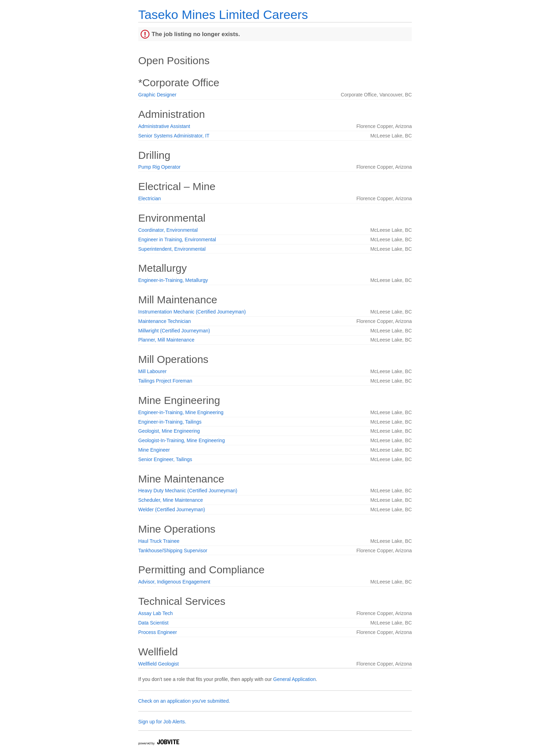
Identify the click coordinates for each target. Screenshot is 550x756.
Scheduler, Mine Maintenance (170, 500)
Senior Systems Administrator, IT (174, 136)
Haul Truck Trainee (159, 541)
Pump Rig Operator (159, 167)
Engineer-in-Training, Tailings (170, 422)
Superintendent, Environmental (172, 249)
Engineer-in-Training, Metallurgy (173, 280)
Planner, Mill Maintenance (166, 340)
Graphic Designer (157, 95)
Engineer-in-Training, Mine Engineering (181, 412)
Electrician (150, 198)
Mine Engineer (154, 450)
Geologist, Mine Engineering (169, 431)
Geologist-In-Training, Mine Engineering (182, 440)
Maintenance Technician (165, 321)
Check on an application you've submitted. (184, 701)
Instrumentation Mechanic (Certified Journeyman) (192, 312)
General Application (294, 679)
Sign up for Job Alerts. (162, 722)
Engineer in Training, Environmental (177, 239)
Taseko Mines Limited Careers (223, 15)
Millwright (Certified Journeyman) (174, 331)
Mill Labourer (152, 371)
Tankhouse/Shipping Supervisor (173, 551)
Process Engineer (158, 632)
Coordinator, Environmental (168, 230)
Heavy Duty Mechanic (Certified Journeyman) (188, 491)
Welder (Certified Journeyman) (172, 509)
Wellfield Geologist (159, 664)
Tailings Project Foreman (165, 381)
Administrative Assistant (164, 126)
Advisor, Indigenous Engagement (174, 582)
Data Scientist (153, 623)
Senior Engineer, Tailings (165, 459)
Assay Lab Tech (156, 613)
